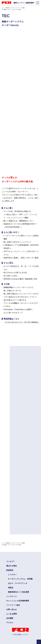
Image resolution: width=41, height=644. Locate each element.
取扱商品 (8, 8)
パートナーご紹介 (13, 605)
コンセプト (11, 561)
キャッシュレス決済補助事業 (18, 601)
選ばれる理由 (11, 566)
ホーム (3, 8)
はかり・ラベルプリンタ (18, 583)
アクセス (10, 623)
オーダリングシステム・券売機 (17, 8)
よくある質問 (11, 614)
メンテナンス (11, 596)
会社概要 (10, 618)
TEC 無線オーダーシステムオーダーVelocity (11, 10)
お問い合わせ (11, 609)
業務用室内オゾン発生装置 (18, 592)
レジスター (12, 575)
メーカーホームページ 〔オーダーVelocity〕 (22, 322)
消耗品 (11, 588)
